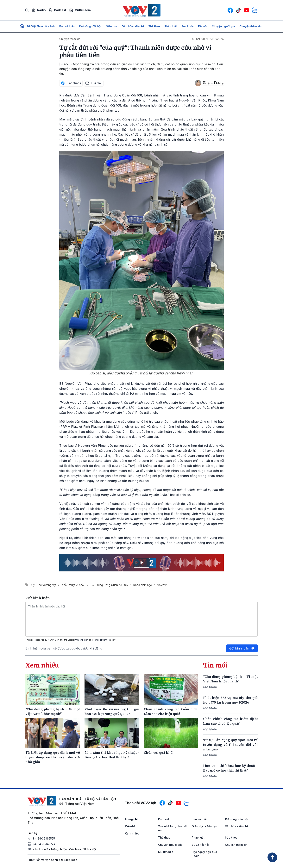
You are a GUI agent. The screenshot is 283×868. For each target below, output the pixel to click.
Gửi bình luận (242, 648)
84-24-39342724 (44, 844)
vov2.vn (162, 585)
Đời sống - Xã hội (90, 26)
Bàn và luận (67, 26)
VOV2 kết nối (200, 845)
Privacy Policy (81, 640)
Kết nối (203, 26)
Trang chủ (132, 819)
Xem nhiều (132, 833)
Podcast (57, 10)
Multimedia (80, 10)
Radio (39, 10)
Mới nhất (131, 826)
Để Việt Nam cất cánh (41, 26)
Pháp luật (171, 26)
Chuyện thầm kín (251, 26)
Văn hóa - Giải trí (133, 26)
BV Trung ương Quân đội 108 (109, 585)
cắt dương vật (47, 585)
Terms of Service (101, 640)
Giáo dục (112, 26)
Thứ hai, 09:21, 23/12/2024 (207, 39)
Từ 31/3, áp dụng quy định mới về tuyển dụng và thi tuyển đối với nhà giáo (230, 745)
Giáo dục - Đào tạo (204, 826)
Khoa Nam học (143, 585)
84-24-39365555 (44, 838)
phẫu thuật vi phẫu (74, 585)
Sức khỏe (187, 26)
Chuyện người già (223, 26)
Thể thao (154, 26)
